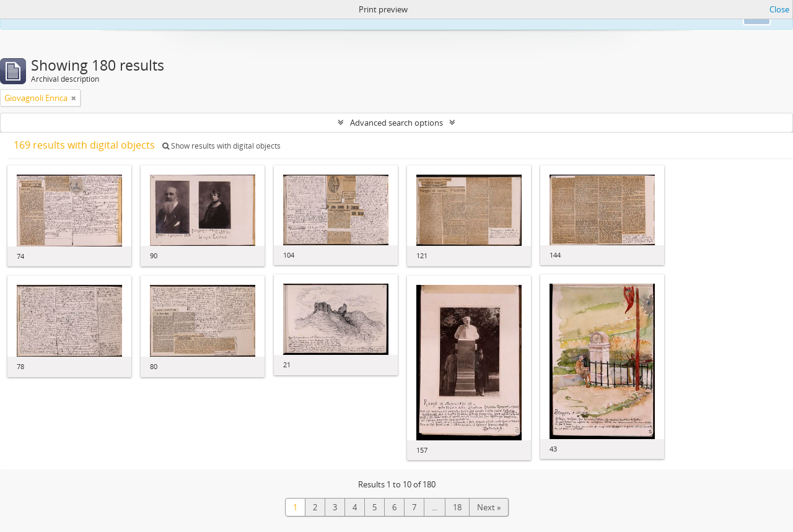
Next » (489, 507)
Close (779, 9)
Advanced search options (396, 123)
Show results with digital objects (221, 146)
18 (457, 507)
